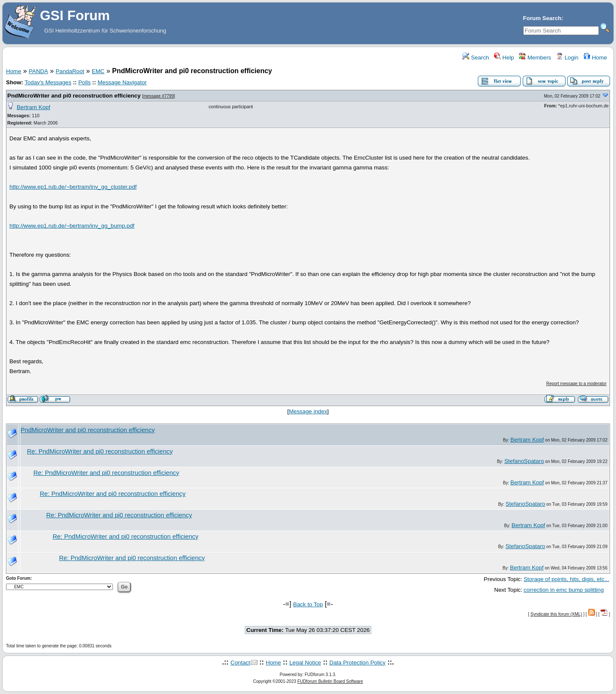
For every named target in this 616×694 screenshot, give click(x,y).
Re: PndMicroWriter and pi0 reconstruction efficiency (100, 451)
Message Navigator (122, 82)
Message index (308, 411)
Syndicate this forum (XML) (556, 614)
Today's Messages (48, 82)
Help (504, 58)
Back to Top (308, 604)
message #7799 (158, 96)
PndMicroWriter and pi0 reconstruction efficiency (74, 96)
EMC (98, 71)
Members (535, 58)
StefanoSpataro (524, 461)
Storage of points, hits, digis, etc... (566, 579)
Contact (240, 663)
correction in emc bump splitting (564, 590)
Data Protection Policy (357, 663)
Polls (84, 82)
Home (595, 58)
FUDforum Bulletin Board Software (330, 681)
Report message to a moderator (576, 384)
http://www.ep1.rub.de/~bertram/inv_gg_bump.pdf (72, 226)
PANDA (38, 71)
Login (567, 58)
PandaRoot (70, 71)
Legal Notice (305, 663)
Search (476, 58)
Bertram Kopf (34, 107)
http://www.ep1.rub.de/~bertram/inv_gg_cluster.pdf (73, 187)
